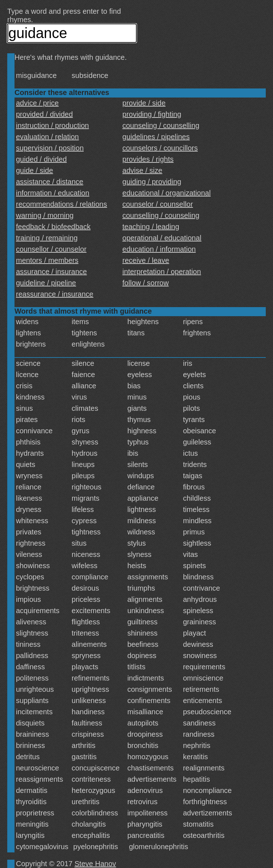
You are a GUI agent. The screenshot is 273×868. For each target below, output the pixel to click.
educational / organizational (167, 193)
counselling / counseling (161, 215)
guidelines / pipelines (156, 137)
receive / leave (146, 260)
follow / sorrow (146, 283)
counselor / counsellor (158, 204)
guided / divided (41, 159)
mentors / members (47, 260)
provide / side (144, 103)
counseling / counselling (161, 125)
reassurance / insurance (55, 294)
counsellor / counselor (51, 249)
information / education (53, 193)
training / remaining (47, 238)
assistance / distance (50, 182)
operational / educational (162, 238)
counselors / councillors (160, 148)
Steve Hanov (96, 864)
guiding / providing (152, 182)
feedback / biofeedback (53, 227)
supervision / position (50, 148)
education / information (159, 249)
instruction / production (52, 125)
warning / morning (45, 215)
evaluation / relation (47, 137)
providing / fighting (152, 114)
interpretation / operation (162, 272)
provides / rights (148, 159)
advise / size (142, 170)
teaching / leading (151, 227)
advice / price (37, 103)
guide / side (34, 170)
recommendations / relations (61, 204)
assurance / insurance (51, 272)
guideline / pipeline (46, 283)
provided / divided (44, 114)
